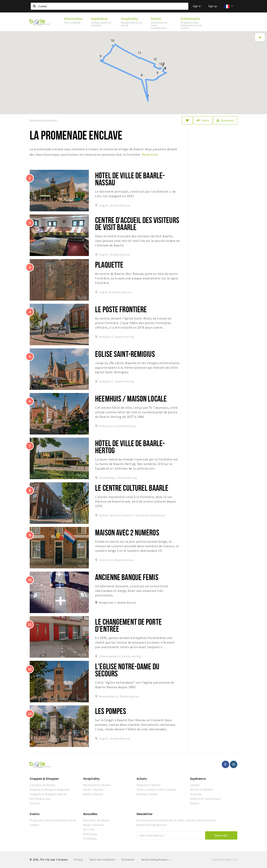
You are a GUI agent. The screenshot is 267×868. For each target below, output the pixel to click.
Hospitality (91, 779)
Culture (195, 785)
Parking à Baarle (147, 794)
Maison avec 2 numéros (127, 532)
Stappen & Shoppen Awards (48, 794)
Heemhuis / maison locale (131, 398)
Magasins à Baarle (149, 785)
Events (35, 814)
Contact (35, 803)
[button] (165, 69)
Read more (150, 154)
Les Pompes (111, 711)
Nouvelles (90, 814)
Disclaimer (128, 860)
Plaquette (109, 265)
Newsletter (145, 814)
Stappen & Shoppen (44, 779)
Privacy (78, 860)
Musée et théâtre (202, 790)
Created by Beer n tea (224, 860)
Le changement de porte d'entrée (128, 625)
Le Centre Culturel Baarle (132, 488)
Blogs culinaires (94, 825)
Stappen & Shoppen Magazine (50, 790)
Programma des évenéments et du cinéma (53, 823)
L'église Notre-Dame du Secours (127, 670)
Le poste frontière (121, 309)
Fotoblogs (90, 839)
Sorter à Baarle (93, 790)
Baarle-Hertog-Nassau (156, 860)
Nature (195, 803)
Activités (196, 794)
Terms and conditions (102, 860)
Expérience (198, 779)
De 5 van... (90, 829)
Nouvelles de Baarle (97, 820)
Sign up (213, 6)
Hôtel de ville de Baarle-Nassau (130, 179)
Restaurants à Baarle (97, 785)
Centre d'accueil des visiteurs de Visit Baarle (137, 223)
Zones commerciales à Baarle (156, 790)
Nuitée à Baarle (93, 794)
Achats (142, 779)
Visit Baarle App (40, 799)
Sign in (197, 6)
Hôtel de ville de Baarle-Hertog (130, 447)
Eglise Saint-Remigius (125, 354)
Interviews (90, 834)
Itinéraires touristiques (206, 799)
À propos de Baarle (43, 785)
